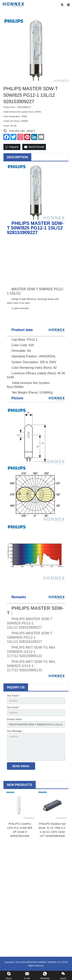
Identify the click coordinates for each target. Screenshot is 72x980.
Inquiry (12, 147)
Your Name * (13, 696)
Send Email (34, 147)
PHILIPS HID (17, 131)
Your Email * (13, 707)
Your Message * (15, 731)
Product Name (14, 719)
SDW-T (31, 131)
